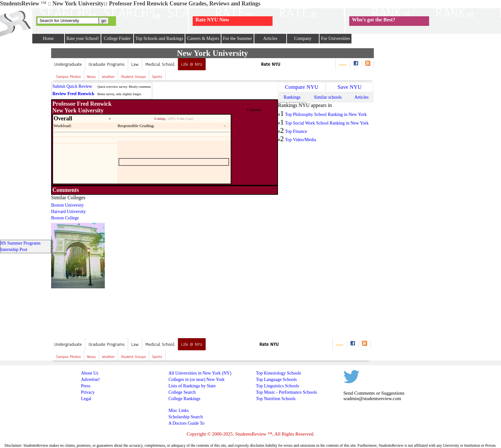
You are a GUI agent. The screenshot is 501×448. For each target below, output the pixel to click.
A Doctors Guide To (186, 423)
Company (303, 38)
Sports (157, 77)
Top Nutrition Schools (276, 399)
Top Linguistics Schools (277, 386)
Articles (270, 38)
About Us (89, 373)
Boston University (67, 205)
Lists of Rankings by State (192, 386)
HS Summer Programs (20, 243)
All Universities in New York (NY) (200, 373)
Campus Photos (68, 77)
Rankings (292, 97)
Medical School (160, 64)
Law (135, 64)
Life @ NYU (192, 64)
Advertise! (90, 380)
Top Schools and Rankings (159, 38)
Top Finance (296, 131)
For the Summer (238, 38)
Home (48, 38)
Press (86, 386)
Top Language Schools (276, 380)
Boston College (65, 218)
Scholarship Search (186, 417)
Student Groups (133, 77)
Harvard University (68, 212)
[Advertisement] (214, 239)
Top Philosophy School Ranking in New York (326, 114)
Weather (108, 77)
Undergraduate (68, 64)
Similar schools (328, 97)
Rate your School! (83, 38)
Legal (86, 399)
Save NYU (349, 87)
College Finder (117, 38)
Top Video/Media (301, 140)
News (91, 77)
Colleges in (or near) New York (197, 380)
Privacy (88, 392)
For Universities (336, 38)
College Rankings (184, 399)
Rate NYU (271, 64)
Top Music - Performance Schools (286, 392)
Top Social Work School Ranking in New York (327, 123)
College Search (182, 392)
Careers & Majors (203, 38)
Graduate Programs (107, 64)
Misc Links (178, 410)
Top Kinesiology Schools (278, 373)
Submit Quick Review (72, 86)
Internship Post (14, 250)
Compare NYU (302, 87)
